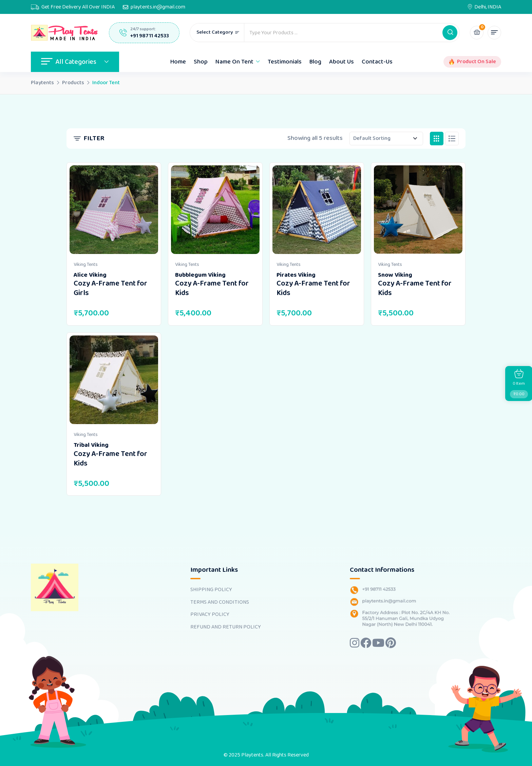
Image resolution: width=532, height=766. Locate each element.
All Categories (75, 62)
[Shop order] (386, 139)
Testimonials (285, 62)
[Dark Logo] (65, 33)
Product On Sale (477, 62)
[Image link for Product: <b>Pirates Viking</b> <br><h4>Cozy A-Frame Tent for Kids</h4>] (317, 210)
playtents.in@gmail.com (158, 7)
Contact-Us (377, 62)
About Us (341, 62)
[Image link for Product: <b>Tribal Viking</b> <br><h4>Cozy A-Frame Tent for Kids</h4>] (114, 380)
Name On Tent (234, 62)
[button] (450, 33)
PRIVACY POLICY (210, 615)
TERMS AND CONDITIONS (220, 602)
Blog (315, 62)
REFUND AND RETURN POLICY (226, 627)
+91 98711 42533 (150, 36)
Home (178, 62)
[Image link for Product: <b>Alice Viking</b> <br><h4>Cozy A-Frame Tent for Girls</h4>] (114, 210)
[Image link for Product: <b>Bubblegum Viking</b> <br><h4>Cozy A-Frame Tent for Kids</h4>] (215, 210)
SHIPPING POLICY (211, 590)
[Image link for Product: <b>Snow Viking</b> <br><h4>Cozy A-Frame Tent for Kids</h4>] (418, 210)
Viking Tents (86, 265)
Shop (201, 62)
